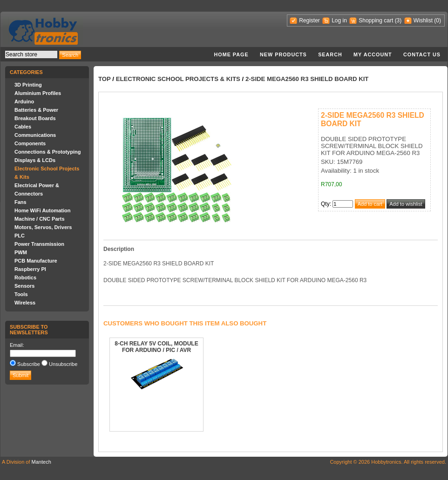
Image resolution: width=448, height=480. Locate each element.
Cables (23, 127)
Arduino (24, 101)
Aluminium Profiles (38, 93)
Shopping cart (376, 20)
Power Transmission (39, 244)
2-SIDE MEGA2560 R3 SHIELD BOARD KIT (307, 79)
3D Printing (28, 85)
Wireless (25, 303)
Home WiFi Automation (42, 210)
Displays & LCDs (35, 160)
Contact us (422, 54)
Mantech (41, 462)
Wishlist (423, 20)
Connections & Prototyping (48, 152)
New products (283, 54)
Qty (325, 204)
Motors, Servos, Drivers (43, 227)
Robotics (25, 277)
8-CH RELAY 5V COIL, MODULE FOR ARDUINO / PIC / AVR (156, 347)
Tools (21, 294)
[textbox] (31, 54)
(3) (398, 20)
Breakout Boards (35, 118)
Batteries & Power (36, 110)
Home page (231, 54)
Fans (20, 202)
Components (30, 143)
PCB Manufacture (36, 261)
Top (105, 79)
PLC (20, 236)
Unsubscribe (63, 364)
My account (373, 54)
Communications (35, 135)
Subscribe (29, 364)
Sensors (24, 286)
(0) (438, 20)
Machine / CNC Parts (40, 219)
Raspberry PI (30, 269)
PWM (21, 252)
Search (330, 54)
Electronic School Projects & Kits (178, 79)
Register (309, 20)
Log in (339, 20)
